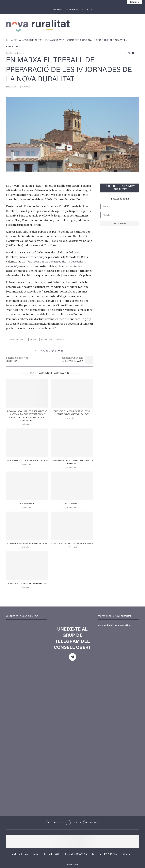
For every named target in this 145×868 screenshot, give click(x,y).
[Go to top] (73, 864)
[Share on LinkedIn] (47, 351)
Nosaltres (72, 10)
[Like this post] (38, 351)
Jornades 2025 (54, 40)
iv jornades (47, 339)
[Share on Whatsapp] (50, 351)
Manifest (58, 10)
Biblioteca (13, 47)
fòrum (33, 339)
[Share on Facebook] (41, 351)
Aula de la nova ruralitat (24, 40)
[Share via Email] (62, 351)
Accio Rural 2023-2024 (110, 40)
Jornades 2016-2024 (79, 40)
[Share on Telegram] (53, 351)
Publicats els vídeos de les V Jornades (72, 544)
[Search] (138, 53)
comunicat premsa (17, 339)
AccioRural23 (72, 504)
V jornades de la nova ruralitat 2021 (27, 584)
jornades (61, 339)
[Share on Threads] (56, 351)
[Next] (48, 4)
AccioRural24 (27, 504)
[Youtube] (133, 53)
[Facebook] (126, 53)
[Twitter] (129, 53)
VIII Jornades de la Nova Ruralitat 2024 (27, 461)
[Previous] (45, 4)
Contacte (86, 10)
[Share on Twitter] (44, 351)
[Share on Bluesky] (59, 351)
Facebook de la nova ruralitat (114, 625)
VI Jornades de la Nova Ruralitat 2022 (27, 544)
